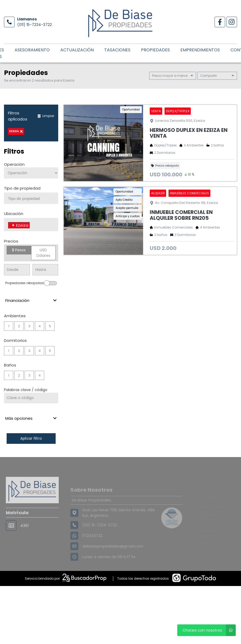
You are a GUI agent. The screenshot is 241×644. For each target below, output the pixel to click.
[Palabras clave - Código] (31, 398)
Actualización (77, 50)
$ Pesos (19, 250)
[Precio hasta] (46, 270)
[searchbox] (33, 199)
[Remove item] (13, 225)
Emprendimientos (200, 50)
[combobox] (31, 198)
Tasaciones (117, 50)
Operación (14, 164)
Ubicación (14, 214)
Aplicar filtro (31, 438)
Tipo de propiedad (22, 188)
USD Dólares (43, 253)
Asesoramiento (32, 50)
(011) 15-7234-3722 (35, 25)
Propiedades (155, 50)
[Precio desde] (17, 270)
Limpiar (46, 116)
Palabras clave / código (26, 390)
